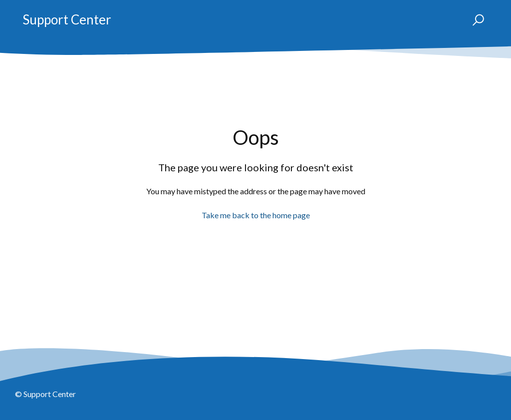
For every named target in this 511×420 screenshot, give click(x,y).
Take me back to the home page (256, 215)
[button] (474, 20)
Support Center (67, 19)
